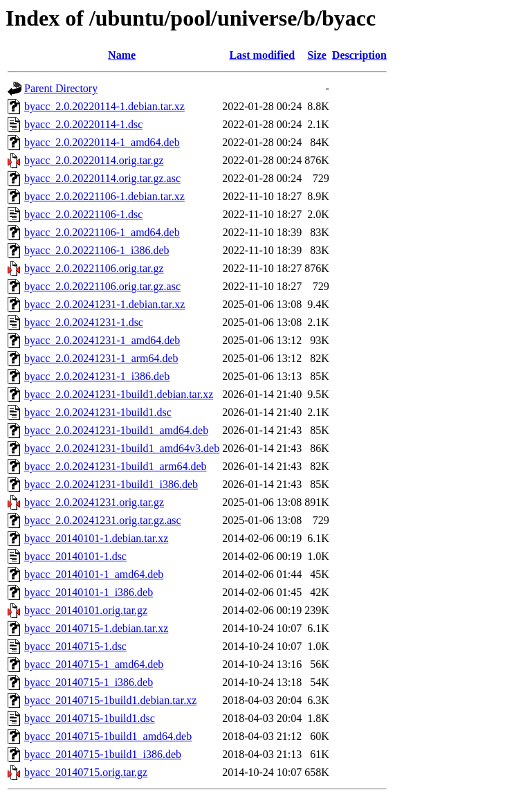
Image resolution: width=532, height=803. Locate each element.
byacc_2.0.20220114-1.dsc (83, 124)
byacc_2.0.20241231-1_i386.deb (97, 376)
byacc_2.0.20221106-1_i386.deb (97, 250)
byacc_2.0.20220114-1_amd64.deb (102, 142)
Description (359, 55)
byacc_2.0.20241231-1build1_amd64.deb (116, 430)
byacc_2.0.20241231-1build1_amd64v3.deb (122, 448)
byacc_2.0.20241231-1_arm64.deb (101, 358)
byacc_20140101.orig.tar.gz (86, 610)
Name (122, 55)
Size (317, 55)
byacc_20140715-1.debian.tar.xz (96, 628)
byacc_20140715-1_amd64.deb (94, 664)
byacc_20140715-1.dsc (75, 646)
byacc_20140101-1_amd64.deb (94, 574)
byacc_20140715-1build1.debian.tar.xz (110, 700)
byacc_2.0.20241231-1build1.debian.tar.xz (119, 394)
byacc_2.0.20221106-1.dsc (83, 214)
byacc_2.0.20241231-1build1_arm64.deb (116, 466)
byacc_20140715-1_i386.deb (89, 682)
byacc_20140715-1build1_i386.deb (103, 754)
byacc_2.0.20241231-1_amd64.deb (102, 340)
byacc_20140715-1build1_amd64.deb (108, 736)
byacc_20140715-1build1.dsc (90, 718)
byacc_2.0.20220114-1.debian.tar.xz (104, 106)
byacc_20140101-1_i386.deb (89, 592)
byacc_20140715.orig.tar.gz (86, 772)
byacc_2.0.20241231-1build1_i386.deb (111, 484)
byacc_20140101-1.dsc (75, 556)
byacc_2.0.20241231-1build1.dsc (98, 412)
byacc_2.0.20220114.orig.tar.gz (94, 160)
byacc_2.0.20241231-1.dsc (84, 322)
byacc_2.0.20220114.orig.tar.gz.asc (102, 178)
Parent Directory (61, 88)
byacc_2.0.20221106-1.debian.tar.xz (104, 196)
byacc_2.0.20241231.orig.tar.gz (94, 502)
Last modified (262, 55)
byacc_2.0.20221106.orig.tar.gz (94, 268)
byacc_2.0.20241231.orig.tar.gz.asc (103, 520)
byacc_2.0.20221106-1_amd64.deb (102, 232)
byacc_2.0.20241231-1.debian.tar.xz (104, 304)
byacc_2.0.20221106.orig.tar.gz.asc (102, 286)
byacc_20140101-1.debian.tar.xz (96, 538)
